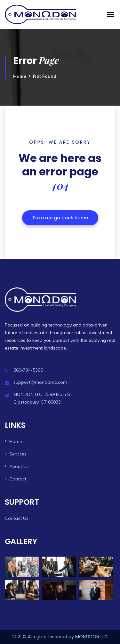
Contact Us (17, 518)
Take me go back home (60, 218)
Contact (18, 479)
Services (18, 454)
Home (20, 76)
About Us (19, 466)
